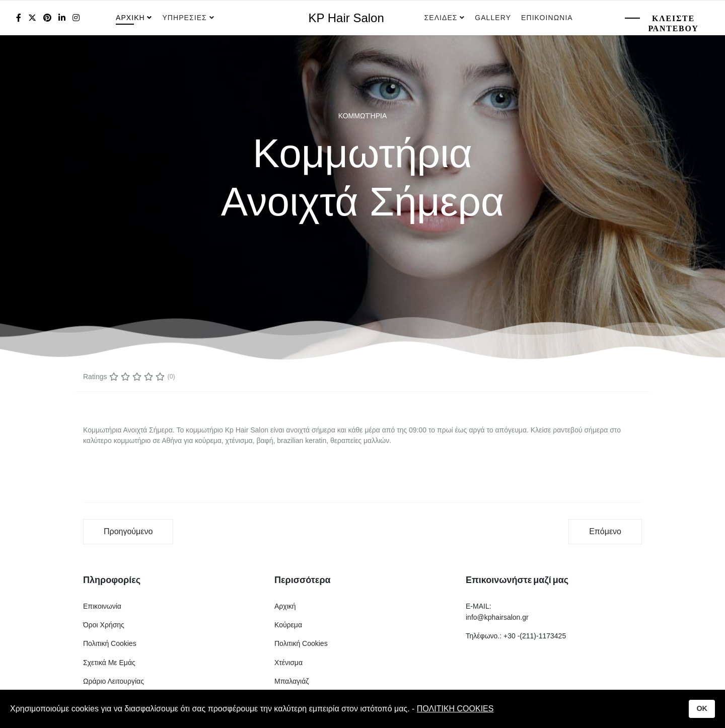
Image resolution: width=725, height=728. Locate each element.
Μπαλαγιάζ (292, 681)
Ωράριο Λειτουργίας (114, 681)
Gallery (493, 18)
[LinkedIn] (62, 18)
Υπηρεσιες (186, 18)
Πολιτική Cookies (110, 643)
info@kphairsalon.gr (497, 617)
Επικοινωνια (547, 18)
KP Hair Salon (346, 18)
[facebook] (19, 18)
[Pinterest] (47, 18)
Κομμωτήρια (362, 116)
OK (702, 708)
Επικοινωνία (102, 606)
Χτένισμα (288, 663)
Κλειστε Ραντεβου (673, 23)
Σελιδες (441, 18)
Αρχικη (130, 18)
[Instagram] (76, 18)
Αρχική (285, 606)
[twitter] (32, 18)
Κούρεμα (288, 625)
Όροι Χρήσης (104, 625)
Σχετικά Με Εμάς (109, 663)
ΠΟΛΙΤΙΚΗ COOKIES (455, 709)
